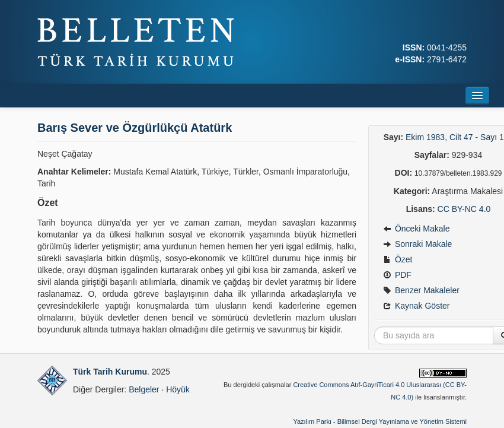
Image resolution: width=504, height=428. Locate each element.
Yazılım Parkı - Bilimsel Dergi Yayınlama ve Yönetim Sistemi (380, 421)
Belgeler (144, 389)
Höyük (178, 389)
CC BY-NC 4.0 (464, 209)
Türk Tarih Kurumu (110, 372)
